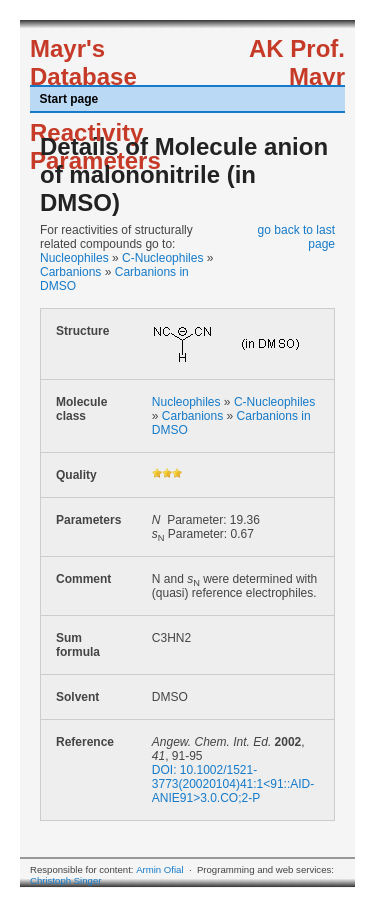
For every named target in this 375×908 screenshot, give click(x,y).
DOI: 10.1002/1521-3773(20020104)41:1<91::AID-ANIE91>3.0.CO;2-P (233, 784)
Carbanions (70, 272)
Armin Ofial (159, 869)
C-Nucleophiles (162, 258)
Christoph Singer (65, 880)
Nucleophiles (74, 258)
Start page (69, 99)
